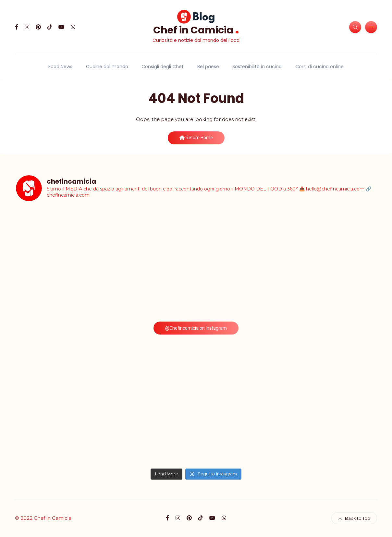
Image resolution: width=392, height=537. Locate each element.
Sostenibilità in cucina (257, 67)
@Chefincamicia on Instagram (196, 328)
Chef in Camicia (196, 29)
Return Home (196, 138)
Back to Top (354, 518)
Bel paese (208, 67)
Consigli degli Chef (163, 67)
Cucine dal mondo (107, 67)
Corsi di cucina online (319, 67)
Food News (60, 67)
